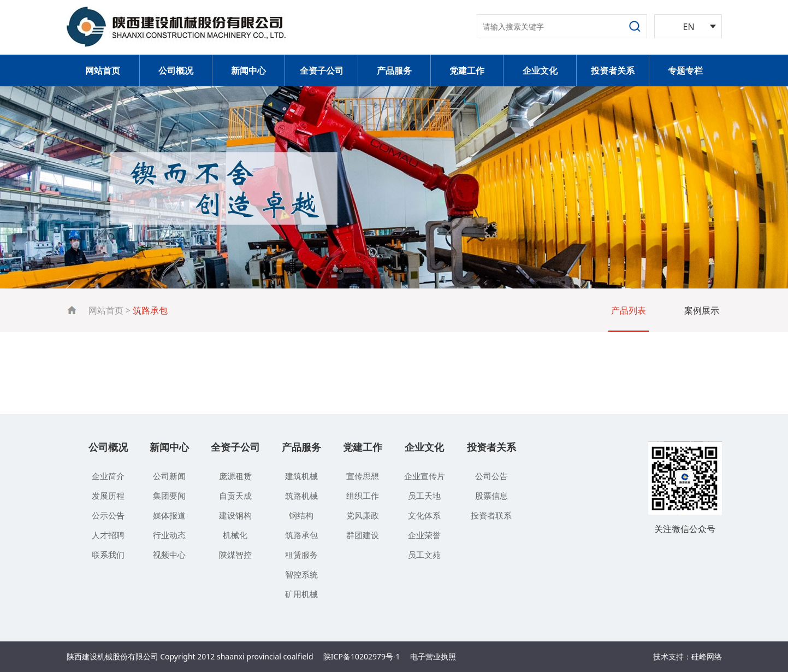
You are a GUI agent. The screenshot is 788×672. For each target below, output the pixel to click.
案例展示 (702, 310)
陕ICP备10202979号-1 (362, 656)
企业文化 (540, 70)
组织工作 (363, 496)
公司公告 (491, 476)
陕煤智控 (235, 555)
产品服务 (394, 70)
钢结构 (301, 515)
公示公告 (108, 515)
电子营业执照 (433, 656)
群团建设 (363, 535)
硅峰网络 (707, 656)
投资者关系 (613, 70)
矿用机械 (301, 594)
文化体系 (424, 515)
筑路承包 (301, 535)
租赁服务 (301, 555)
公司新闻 (169, 476)
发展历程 (108, 496)
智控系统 (301, 574)
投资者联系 (491, 515)
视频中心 (169, 555)
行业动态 (169, 535)
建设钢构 (235, 515)
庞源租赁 (235, 476)
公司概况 (176, 70)
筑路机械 (301, 496)
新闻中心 (248, 70)
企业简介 (108, 476)
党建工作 (467, 70)
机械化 (235, 535)
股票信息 (491, 496)
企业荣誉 (424, 535)
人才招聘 (108, 535)
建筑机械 (301, 476)
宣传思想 (363, 476)
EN (689, 27)
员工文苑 (424, 555)
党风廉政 (363, 515)
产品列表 (629, 310)
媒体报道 (169, 515)
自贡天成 (235, 496)
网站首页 (103, 70)
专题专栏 (685, 70)
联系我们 (108, 555)
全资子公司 (322, 70)
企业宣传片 (425, 476)
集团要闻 (169, 496)
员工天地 (424, 496)
